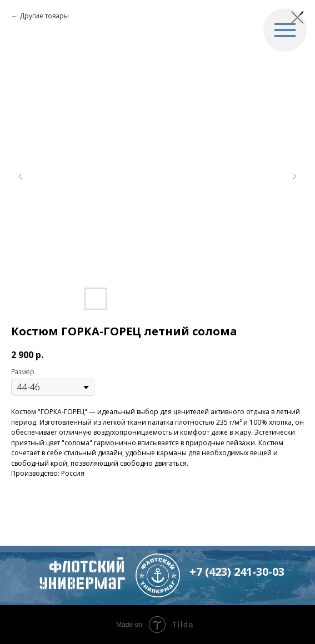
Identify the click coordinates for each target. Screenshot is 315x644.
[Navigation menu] (285, 30)
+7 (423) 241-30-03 (237, 572)
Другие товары (44, 16)
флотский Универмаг (82, 575)
